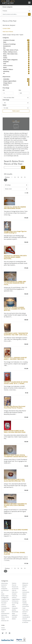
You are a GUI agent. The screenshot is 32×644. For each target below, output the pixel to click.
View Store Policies (8, 32)
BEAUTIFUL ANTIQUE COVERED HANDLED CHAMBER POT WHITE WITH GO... (14, 309)
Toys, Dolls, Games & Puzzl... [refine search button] (11, 50)
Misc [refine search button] (5, 48)
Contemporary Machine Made (5, 610)
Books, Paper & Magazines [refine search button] (11, 60)
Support (4, 629)
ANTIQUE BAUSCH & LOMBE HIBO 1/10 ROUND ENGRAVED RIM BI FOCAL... (15, 283)
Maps (13, 613)
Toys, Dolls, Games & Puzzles (26, 612)
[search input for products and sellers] (15, 14)
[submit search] (29, 14)
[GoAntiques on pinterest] (10, 633)
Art (2, 592)
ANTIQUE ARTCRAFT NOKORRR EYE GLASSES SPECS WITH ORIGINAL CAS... (15, 505)
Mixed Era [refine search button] (6, 85)
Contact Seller (6, 28)
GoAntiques (8, 3)
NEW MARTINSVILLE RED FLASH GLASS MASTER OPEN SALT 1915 (14, 480)
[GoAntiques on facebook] (6, 633)
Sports (24, 599)
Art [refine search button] (4, 73)
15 (25, 177)
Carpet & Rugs (5, 599)
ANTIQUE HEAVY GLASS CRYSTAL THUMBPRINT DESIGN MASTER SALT (16, 456)
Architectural (5, 590)
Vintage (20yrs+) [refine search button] (8, 83)
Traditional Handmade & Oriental (26, 617)
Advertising (4, 583)
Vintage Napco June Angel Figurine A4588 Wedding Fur (15, 232)
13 (18, 177)
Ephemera (4, 615)
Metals (14, 619)
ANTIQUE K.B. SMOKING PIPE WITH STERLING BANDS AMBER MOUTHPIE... (15, 257)
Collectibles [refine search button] (6, 79)
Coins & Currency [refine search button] (8, 66)
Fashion (14, 583)
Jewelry (14, 610)
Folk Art (14, 590)
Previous (7, 177)
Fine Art (14, 585)
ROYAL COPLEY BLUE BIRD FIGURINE (16, 530)
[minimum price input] (8, 93)
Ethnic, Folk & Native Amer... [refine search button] (11, 54)
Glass (13, 605)
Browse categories (7, 7)
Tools (24, 608)
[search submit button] (23, 167)
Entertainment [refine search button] (7, 46)
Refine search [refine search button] (16, 111)
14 (21, 177)
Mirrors (24, 587)
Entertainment (5, 613)
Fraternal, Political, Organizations (16, 597)
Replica (24, 597)
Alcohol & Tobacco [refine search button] (8, 69)
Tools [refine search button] (5, 64)
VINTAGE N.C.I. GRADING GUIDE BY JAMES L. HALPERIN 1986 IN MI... (15, 358)
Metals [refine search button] (5, 56)
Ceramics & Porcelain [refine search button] (9, 40)
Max (20, 90)
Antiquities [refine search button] (6, 62)
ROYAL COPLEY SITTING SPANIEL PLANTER (15, 553)
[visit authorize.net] (7, 640)
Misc (24, 589)
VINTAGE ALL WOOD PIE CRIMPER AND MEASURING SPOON (15, 208)
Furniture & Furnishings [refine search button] (10, 44)
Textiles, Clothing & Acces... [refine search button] (11, 52)
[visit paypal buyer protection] (21, 640)
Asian (3, 594)
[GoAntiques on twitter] (3, 633)
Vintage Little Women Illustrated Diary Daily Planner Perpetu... (15, 407)
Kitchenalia (15, 612)
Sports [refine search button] (5, 67)
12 (15, 177)
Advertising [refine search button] (6, 71)
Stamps (25, 601)
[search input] (12, 167)
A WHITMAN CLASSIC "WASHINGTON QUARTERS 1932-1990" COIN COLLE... (16, 334)
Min (4, 90)
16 (6, 180)
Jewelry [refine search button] (5, 58)
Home (3, 628)
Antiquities (4, 589)
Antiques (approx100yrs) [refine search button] (10, 81)
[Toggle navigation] (29, 2)
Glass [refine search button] (5, 42)
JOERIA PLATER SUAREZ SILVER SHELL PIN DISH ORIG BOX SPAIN (15, 431)
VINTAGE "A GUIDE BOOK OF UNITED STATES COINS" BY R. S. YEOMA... (16, 383)
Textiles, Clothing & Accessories (26, 605)
